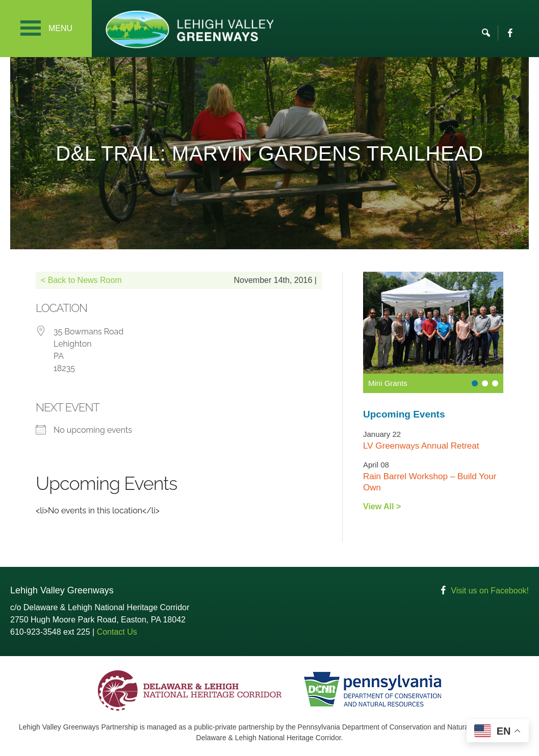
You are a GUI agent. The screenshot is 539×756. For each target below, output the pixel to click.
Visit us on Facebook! (490, 591)
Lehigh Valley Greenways (189, 29)
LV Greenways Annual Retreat (421, 446)
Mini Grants (388, 383)
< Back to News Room (81, 280)
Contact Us (117, 632)
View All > (382, 506)
